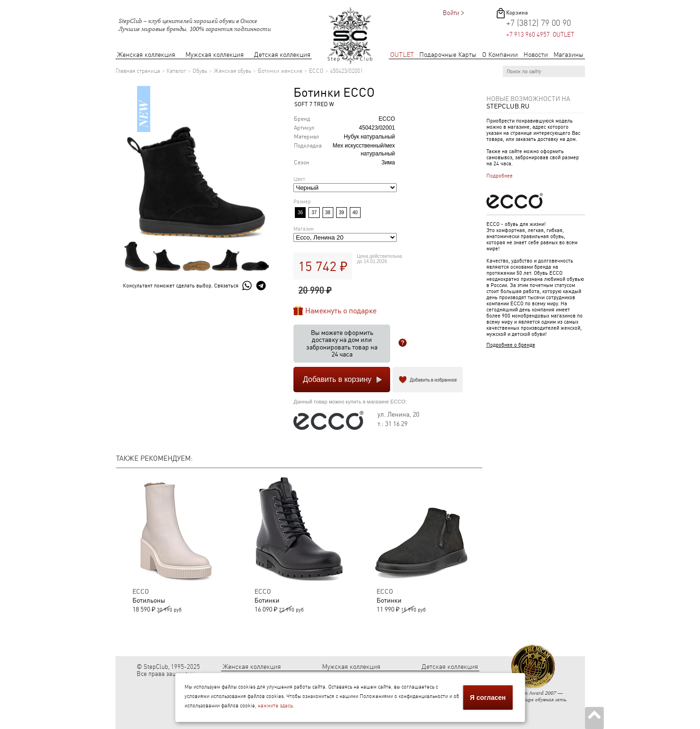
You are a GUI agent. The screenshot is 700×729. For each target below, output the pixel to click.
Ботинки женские (280, 71)
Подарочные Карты (448, 55)
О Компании (500, 55)
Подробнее (500, 176)
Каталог (176, 71)
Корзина (517, 13)
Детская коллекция (282, 55)
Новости (536, 55)
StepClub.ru (508, 106)
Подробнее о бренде (511, 345)
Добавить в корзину (337, 379)
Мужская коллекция (215, 55)
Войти (451, 13)
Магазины (569, 55)
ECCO (316, 71)
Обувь (200, 71)
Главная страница (138, 71)
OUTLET (402, 55)
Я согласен (488, 698)
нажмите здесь (275, 706)
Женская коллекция (146, 55)
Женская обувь (232, 71)
